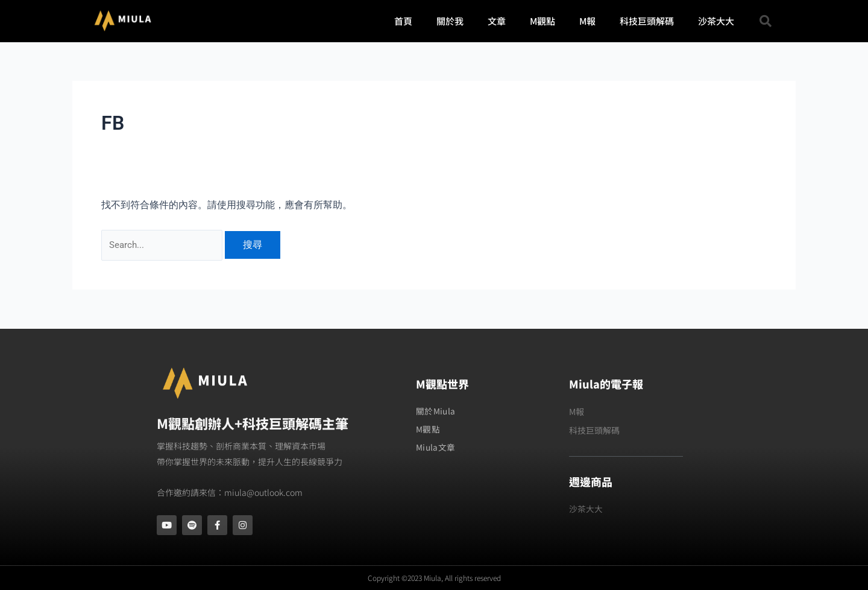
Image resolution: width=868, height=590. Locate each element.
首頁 (403, 21)
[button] (766, 21)
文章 (497, 21)
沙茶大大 (716, 21)
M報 (587, 21)
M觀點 (542, 21)
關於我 (450, 21)
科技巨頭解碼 (647, 21)
